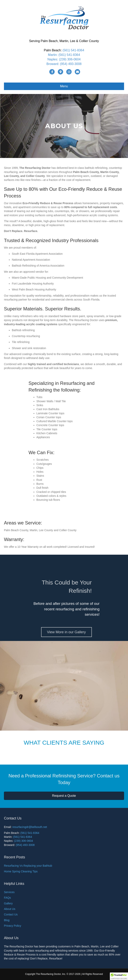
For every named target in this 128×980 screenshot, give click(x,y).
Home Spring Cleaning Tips (21, 871)
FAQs (7, 898)
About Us (10, 909)
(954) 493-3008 (71, 64)
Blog (7, 920)
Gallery (8, 903)
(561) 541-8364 (73, 50)
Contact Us (11, 914)
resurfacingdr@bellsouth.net (30, 827)
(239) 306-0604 (70, 59)
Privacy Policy (13, 926)
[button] (119, 976)
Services (9, 892)
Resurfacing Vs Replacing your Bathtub (28, 866)
